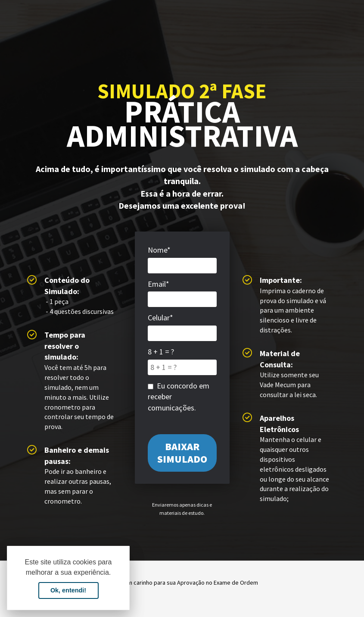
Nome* (159, 250)
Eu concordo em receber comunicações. (179, 397)
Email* (159, 284)
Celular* (160, 318)
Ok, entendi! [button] (68, 590)
